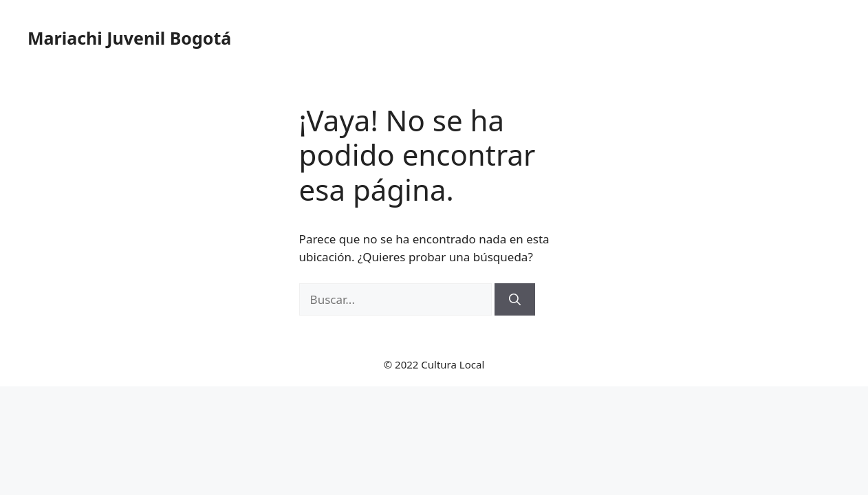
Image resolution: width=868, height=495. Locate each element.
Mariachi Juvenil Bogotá (129, 38)
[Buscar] (515, 300)
